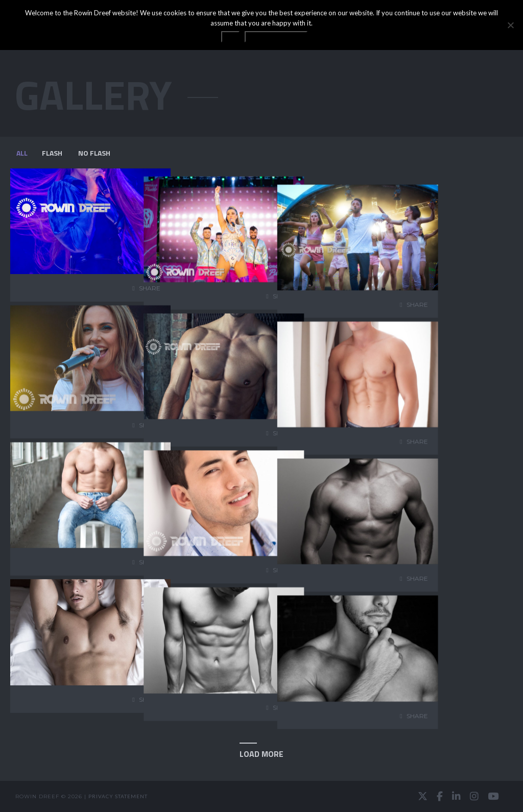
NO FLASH (94, 153)
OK (230, 37)
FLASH (52, 153)
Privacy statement (118, 796)
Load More (261, 754)
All (22, 153)
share (150, 288)
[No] (510, 25)
